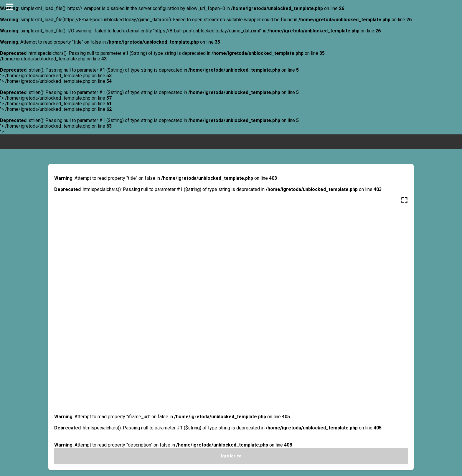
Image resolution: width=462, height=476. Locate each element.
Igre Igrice (231, 456)
